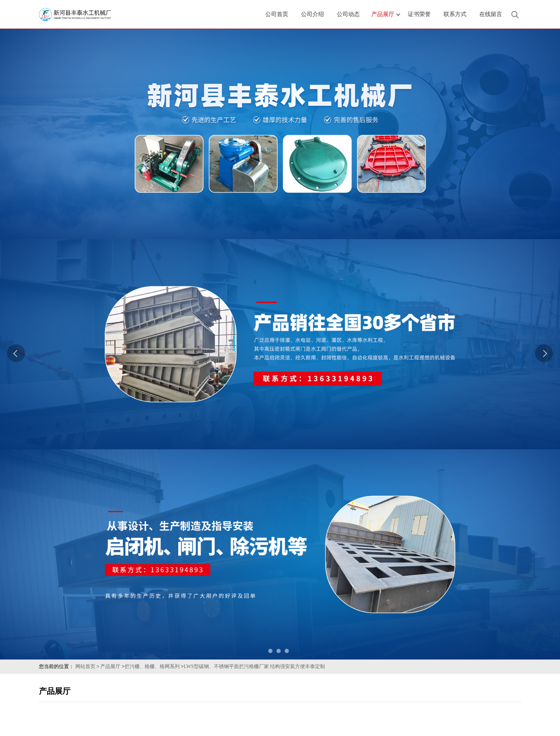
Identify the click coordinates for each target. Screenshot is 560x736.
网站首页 (85, 666)
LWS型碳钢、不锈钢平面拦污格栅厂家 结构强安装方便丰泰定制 (254, 666)
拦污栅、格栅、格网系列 (152, 666)
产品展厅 (110, 666)
